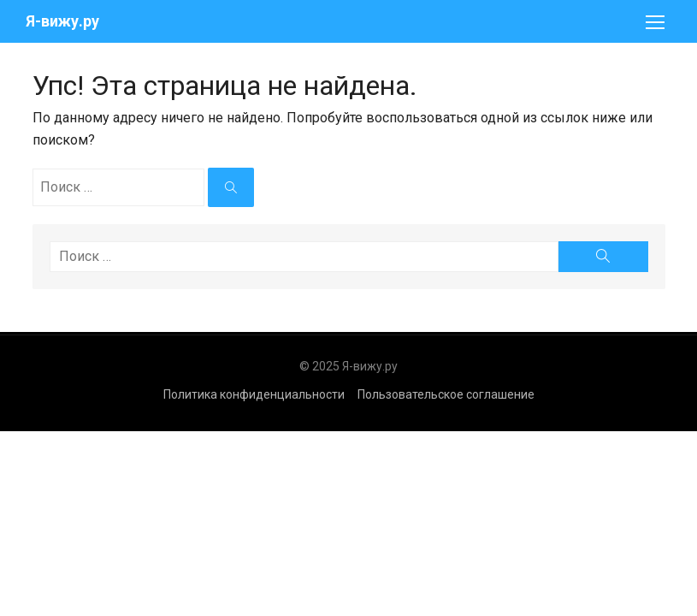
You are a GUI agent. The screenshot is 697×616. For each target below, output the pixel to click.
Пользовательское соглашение (446, 394)
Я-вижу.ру (62, 21)
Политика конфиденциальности (254, 394)
